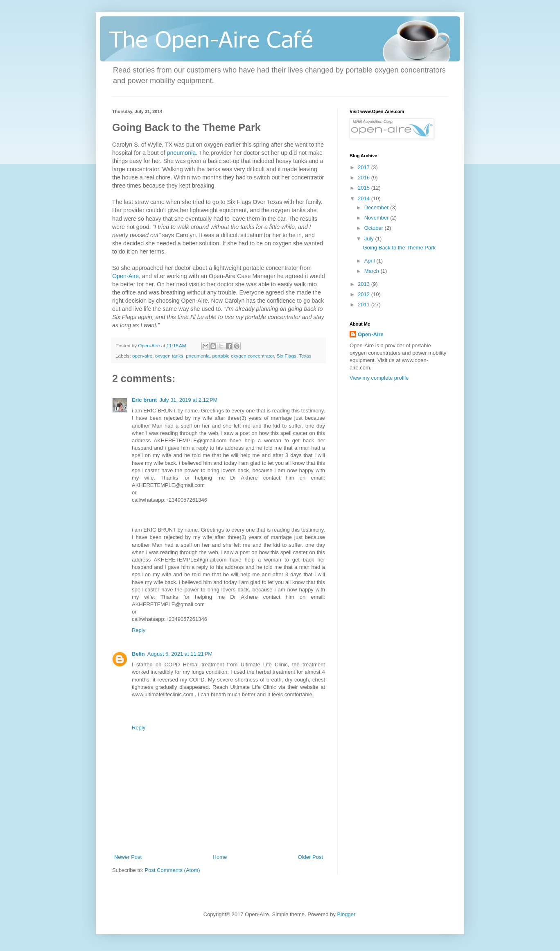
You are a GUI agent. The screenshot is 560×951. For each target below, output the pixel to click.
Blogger (346, 914)
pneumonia (182, 153)
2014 (365, 198)
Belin (138, 654)
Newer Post (128, 857)
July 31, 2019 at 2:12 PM (188, 400)
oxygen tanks (169, 356)
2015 (365, 188)
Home (220, 857)
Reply (139, 630)
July (370, 239)
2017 (365, 167)
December (377, 207)
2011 (365, 305)
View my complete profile (379, 378)
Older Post (310, 857)
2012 (365, 294)
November (377, 218)
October (375, 228)
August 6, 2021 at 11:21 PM (180, 654)
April (370, 261)
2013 (365, 284)
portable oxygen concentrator (243, 356)
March (373, 271)
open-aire (142, 356)
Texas (305, 356)
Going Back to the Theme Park (399, 248)
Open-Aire (125, 276)
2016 (365, 178)
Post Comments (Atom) (173, 870)
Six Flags (287, 356)
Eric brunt (144, 400)
